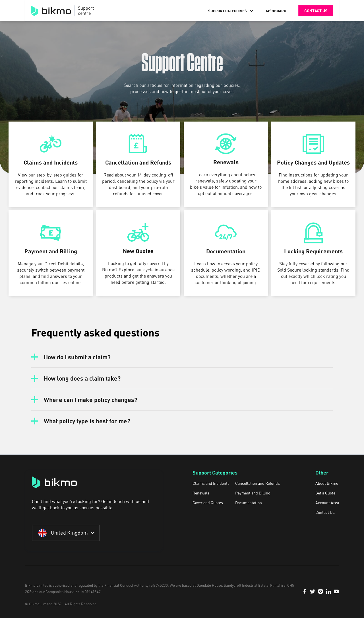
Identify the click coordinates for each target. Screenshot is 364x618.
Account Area (327, 503)
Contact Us (325, 512)
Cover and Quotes (208, 503)
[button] (231, 11)
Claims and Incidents (211, 483)
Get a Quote (325, 493)
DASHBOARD (275, 11)
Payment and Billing (253, 493)
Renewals (201, 493)
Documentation (249, 503)
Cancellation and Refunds (258, 483)
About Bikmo (327, 483)
